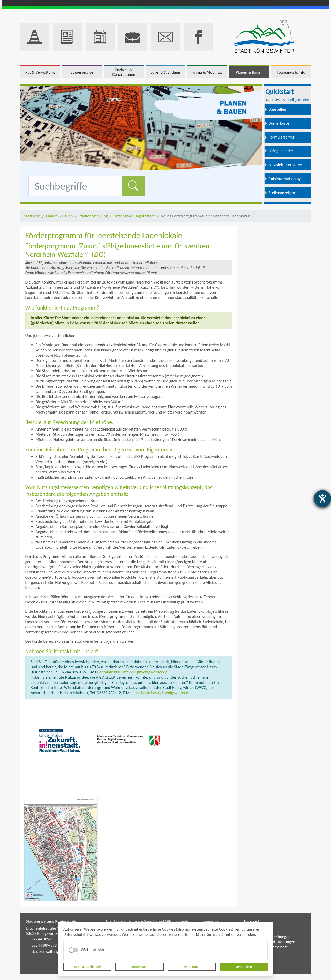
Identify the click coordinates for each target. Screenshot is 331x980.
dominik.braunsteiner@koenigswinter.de (133, 672)
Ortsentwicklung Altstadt (134, 216)
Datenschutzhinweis (87, 967)
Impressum (140, 967)
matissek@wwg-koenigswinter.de (162, 693)
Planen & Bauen (59, 216)
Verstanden (244, 967)
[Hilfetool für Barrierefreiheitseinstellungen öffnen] (322, 499)
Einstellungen (192, 967)
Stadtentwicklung (93, 216)
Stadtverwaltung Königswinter (52, 921)
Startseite (32, 216)
